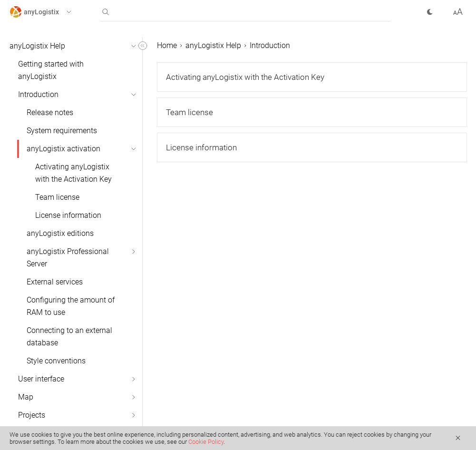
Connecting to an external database (69, 337)
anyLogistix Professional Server (68, 258)
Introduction (38, 94)
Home (167, 45)
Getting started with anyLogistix (51, 70)
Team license (57, 197)
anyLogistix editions (60, 233)
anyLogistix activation (63, 149)
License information (68, 215)
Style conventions (56, 361)
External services (55, 282)
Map (26, 397)
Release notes (50, 112)
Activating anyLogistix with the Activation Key (73, 173)
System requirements (62, 131)
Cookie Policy (206, 442)
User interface (41, 379)
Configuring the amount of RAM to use (71, 306)
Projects (32, 415)
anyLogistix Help (37, 46)
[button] (49, 12)
